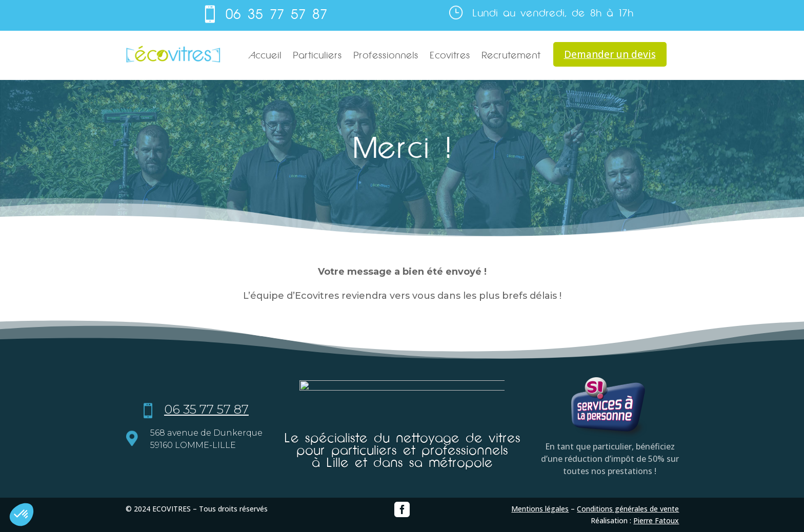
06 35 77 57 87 (276, 14)
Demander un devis (610, 54)
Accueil (265, 55)
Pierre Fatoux (656, 520)
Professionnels (386, 55)
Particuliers (317, 55)
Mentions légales (540, 509)
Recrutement (511, 55)
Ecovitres (450, 55)
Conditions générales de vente (628, 509)
